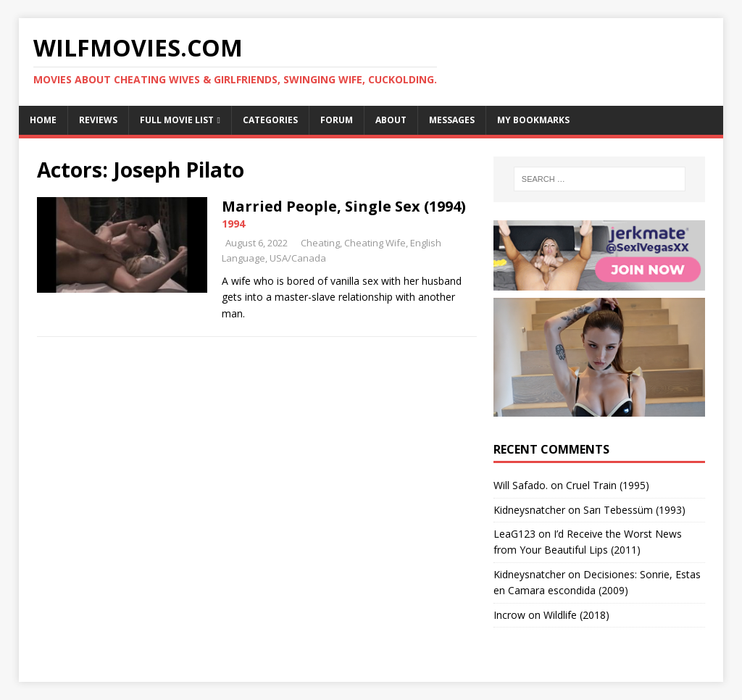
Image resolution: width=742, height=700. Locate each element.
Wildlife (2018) (576, 615)
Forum (337, 120)
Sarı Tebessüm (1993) (634, 510)
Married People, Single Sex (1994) (344, 206)
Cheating (320, 243)
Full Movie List (177, 120)
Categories (270, 120)
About (391, 120)
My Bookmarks (533, 120)
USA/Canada (298, 258)
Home (43, 120)
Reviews (98, 120)
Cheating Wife (375, 243)
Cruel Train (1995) (608, 485)
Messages (452, 120)
